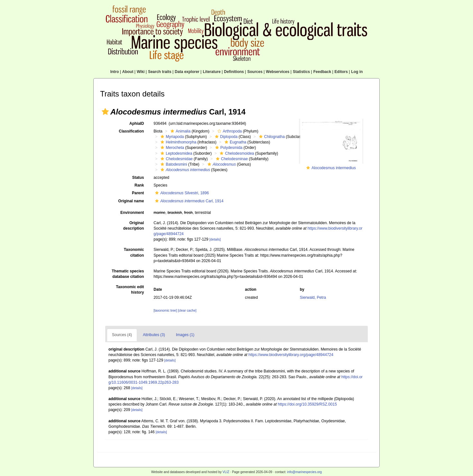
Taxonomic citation (134, 252)
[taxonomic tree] (165, 311)
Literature (212, 72)
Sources (255, 72)
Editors (341, 72)
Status (138, 178)
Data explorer (187, 72)
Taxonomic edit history (130, 290)
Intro (115, 72)
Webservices (278, 72)
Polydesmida (228, 148)
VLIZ (226, 472)
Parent (138, 193)
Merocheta (172, 148)
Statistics (301, 72)
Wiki (141, 72)
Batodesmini (173, 164)
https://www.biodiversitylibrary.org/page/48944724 (291, 355)
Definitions (234, 72)
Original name (131, 201)
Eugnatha (235, 142)
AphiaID (137, 124)
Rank (139, 185)
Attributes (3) (154, 335)
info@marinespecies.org (304, 472)
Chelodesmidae (176, 159)
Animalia (180, 131)
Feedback (322, 72)
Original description (134, 226)
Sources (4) (122, 335)
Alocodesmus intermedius (334, 168)
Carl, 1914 (188, 201)
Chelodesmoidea (236, 153)
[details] (215, 239)
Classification (131, 131)
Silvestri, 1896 (181, 193)
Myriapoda (171, 137)
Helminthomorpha (178, 142)
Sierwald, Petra (313, 297)
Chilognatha (271, 137)
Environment (132, 213)
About (128, 72)
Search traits (160, 72)
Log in (357, 72)
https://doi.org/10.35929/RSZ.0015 (307, 404)
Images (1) (185, 335)
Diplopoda (225, 137)
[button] (105, 112)
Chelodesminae (231, 159)
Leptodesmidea (176, 153)
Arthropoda (229, 131)
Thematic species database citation (128, 274)
